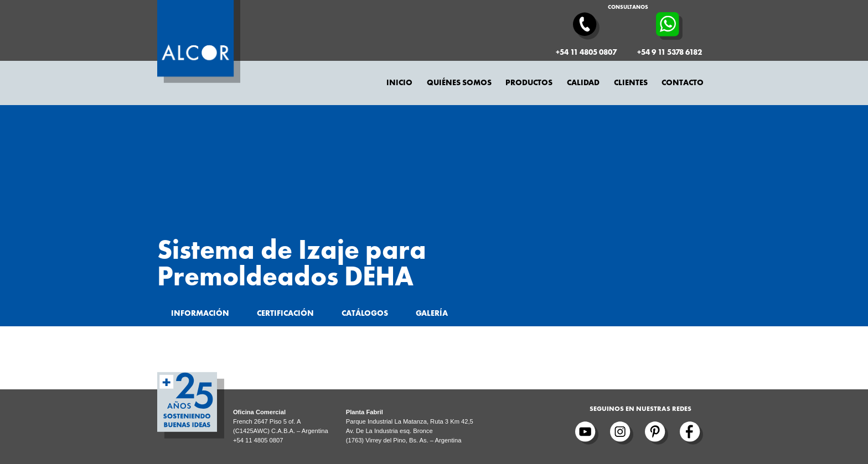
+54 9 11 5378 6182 (670, 53)
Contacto (683, 83)
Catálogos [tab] (365, 314)
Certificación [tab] (285, 314)
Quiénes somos (459, 83)
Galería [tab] (432, 314)
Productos (529, 83)
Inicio (399, 83)
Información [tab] (200, 314)
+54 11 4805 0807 (586, 53)
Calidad (583, 83)
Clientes (631, 83)
